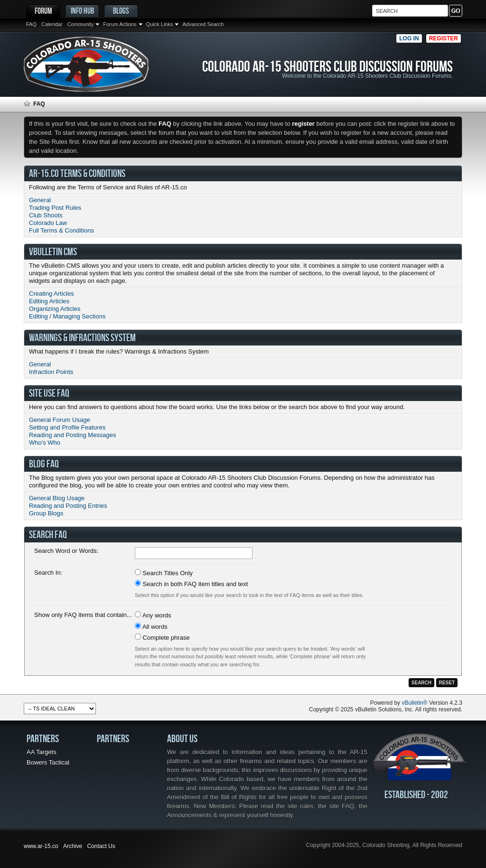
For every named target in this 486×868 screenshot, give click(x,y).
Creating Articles (51, 294)
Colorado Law (48, 223)
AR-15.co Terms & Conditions (77, 173)
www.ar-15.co (41, 846)
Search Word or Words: (66, 551)
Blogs (121, 11)
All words (151, 626)
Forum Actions (120, 24)
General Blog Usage (57, 498)
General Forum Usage (60, 420)
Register (444, 38)
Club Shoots (46, 215)
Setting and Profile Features (67, 427)
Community (81, 24)
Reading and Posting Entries (68, 506)
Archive (73, 846)
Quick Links (160, 24)
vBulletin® (414, 703)
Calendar (52, 24)
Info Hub (82, 11)
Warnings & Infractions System (82, 337)
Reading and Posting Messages (73, 435)
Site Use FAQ (49, 393)
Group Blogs (46, 513)
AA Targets (42, 752)
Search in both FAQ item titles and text (191, 584)
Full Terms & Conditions (61, 230)
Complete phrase (162, 637)
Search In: (48, 573)
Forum (43, 11)
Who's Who (45, 443)
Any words (153, 615)
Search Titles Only (164, 573)
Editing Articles (49, 301)
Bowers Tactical (48, 762)
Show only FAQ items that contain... (83, 615)
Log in (409, 38)
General (40, 200)
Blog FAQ (44, 464)
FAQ (31, 24)
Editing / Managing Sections (67, 316)
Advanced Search (203, 24)
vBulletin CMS (53, 252)
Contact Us (101, 846)
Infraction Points (51, 372)
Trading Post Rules (55, 208)
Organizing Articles (55, 309)
